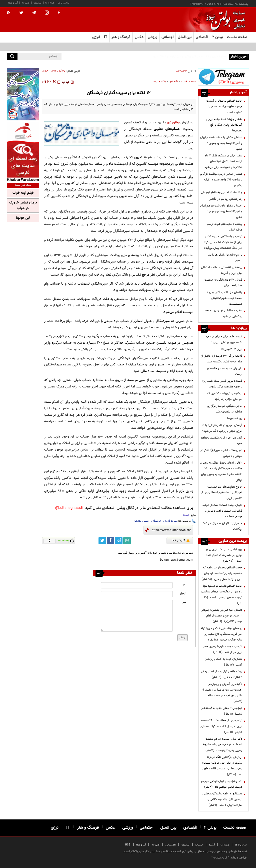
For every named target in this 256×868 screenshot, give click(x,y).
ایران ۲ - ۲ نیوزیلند (231, 349)
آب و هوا (13, 3)
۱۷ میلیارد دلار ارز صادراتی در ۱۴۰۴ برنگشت (222, 526)
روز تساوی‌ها (235, 418)
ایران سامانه (220, 858)
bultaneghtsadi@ (69, 508)
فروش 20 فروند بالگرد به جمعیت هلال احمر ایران (223, 283)
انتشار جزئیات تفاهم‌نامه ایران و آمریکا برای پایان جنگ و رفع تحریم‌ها (224, 125)
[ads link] (224, 77)
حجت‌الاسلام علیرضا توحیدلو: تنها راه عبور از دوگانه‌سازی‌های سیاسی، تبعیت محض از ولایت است (222, 595)
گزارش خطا (181, 541)
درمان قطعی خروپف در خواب (23, 205)
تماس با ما (64, 3)
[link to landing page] (224, 20)
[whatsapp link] (127, 541)
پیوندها (37, 3)
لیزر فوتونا (23, 218)
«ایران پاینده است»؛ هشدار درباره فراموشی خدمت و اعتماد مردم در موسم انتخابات (222, 511)
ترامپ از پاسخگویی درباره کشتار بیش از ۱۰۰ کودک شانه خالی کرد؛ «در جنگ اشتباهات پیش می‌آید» (223, 242)
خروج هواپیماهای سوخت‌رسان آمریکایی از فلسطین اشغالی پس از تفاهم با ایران (222, 493)
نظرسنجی (171, 845)
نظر (184, 602)
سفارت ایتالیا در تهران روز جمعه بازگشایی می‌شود (223, 313)
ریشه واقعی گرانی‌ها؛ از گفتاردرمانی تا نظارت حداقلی (222, 674)
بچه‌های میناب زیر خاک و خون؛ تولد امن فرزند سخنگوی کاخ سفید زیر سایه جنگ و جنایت (221, 634)
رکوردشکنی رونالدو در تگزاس (225, 199)
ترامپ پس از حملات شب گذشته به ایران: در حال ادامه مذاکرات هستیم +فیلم (221, 726)
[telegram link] (119, 541)
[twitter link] (102, 541)
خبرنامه (26, 3)
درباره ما (50, 3)
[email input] (137, 594)
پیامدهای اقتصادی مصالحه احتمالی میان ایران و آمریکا (222, 270)
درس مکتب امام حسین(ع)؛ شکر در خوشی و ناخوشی (221, 453)
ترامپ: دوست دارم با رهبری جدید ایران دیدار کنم (222, 649)
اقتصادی (173, 82)
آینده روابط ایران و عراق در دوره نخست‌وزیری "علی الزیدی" (224, 340)
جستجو (199, 845)
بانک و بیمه (160, 82)
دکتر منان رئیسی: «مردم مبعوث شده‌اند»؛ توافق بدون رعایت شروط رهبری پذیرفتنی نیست (222, 745)
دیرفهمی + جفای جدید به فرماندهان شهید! (221, 711)
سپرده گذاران (170, 521)
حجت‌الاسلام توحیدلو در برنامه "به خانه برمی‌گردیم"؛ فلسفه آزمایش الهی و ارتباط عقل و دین (222, 573)
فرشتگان (156, 521)
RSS (128, 845)
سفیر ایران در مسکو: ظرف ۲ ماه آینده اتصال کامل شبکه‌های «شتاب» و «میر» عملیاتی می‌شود (223, 161)
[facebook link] (110, 541)
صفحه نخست (237, 37)
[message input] (137, 616)
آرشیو (212, 845)
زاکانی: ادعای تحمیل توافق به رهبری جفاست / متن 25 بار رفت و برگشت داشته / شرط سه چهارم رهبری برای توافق (221, 471)
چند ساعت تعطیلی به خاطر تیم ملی (221, 192)
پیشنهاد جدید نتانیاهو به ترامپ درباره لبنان (224, 227)
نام (185, 585)
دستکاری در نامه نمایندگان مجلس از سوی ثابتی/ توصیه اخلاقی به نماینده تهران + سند (222, 799)
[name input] (137, 585)
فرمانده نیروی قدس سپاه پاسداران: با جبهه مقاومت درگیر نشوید (222, 384)
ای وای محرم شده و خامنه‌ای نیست (225, 371)
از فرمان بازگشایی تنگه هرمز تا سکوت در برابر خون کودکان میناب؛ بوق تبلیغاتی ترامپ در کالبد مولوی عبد (222, 766)
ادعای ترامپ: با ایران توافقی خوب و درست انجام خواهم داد (222, 784)
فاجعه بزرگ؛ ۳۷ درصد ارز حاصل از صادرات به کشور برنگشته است (222, 359)
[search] (12, 57)
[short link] (171, 530)
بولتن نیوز (173, 123)
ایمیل (183, 593)
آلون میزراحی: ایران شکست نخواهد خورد (221, 441)
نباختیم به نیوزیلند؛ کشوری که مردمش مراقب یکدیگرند (225, 396)
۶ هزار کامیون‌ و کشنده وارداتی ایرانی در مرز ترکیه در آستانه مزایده (189, 56)
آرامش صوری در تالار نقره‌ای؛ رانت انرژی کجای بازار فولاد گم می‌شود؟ (222, 428)
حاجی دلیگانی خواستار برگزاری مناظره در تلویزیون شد (225, 409)
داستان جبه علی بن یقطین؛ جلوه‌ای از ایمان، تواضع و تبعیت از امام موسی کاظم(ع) (221, 616)
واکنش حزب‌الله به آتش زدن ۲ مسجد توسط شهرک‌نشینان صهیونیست (224, 298)
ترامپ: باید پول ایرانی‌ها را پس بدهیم (224, 258)
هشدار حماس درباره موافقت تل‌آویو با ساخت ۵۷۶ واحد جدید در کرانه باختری (221, 180)
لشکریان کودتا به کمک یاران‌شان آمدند (223, 662)
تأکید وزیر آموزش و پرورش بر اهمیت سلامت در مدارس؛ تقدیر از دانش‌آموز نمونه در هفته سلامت (222, 693)
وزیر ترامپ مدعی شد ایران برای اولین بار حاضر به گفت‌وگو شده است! (224, 555)
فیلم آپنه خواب (23, 193)
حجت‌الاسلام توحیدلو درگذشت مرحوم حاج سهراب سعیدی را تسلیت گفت (224, 107)
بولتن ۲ (217, 37)
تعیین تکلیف (141, 521)
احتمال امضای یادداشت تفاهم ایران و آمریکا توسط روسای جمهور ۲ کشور (221, 143)
